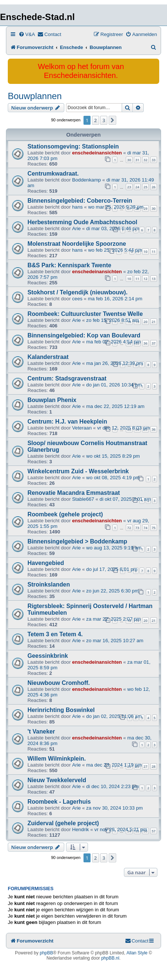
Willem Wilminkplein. (57, 759)
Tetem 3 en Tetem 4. (55, 634)
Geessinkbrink (48, 656)
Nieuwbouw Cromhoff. (59, 683)
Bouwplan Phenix (52, 400)
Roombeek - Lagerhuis (59, 802)
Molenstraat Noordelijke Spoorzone (77, 244)
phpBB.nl (110, 958)
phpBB (46, 953)
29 (145, 208)
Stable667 (83, 499)
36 (145, 343)
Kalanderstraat (48, 357)
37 (154, 343)
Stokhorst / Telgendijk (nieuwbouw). (78, 292)
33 (154, 160)
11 (154, 251)
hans (77, 207)
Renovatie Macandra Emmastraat (74, 493)
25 (145, 187)
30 (129, 160)
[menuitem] (27, 34)
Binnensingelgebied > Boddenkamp (77, 541)
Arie (76, 228)
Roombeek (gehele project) (65, 514)
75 (154, 528)
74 (145, 528)
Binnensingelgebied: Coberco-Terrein (80, 201)
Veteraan (82, 428)
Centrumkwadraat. (53, 174)
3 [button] (104, 120)
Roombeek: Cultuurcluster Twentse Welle (85, 314)
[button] (112, 120)
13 (154, 279)
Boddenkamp (86, 180)
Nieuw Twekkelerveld (57, 780)
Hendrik (80, 829)
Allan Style (137, 953)
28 (154, 766)
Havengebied (46, 563)
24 (137, 187)
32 (145, 160)
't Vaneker (41, 731)
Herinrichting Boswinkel (61, 710)
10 (145, 251)
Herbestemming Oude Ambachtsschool (82, 222)
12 (145, 279)
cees (77, 299)
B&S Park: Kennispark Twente (69, 265)
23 (129, 187)
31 (137, 160)
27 (145, 766)
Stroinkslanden (49, 584)
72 (129, 528)
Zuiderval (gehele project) (63, 823)
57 (154, 831)
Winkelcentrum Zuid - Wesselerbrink (78, 471)
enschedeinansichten (97, 153)
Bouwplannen (35, 96)
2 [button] (96, 120)
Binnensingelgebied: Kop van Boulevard (84, 335)
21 (154, 322)
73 (137, 528)
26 (154, 187)
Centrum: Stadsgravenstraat (67, 378)
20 (145, 322)
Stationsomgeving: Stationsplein (73, 146)
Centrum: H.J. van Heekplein (67, 422)
